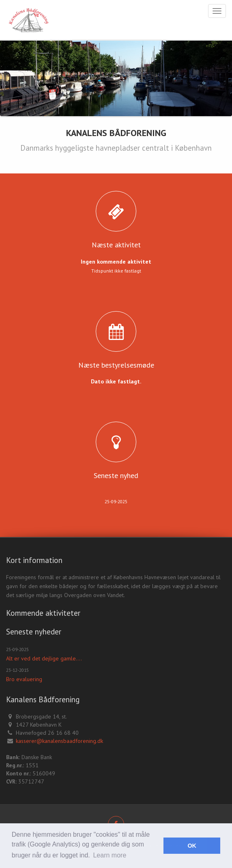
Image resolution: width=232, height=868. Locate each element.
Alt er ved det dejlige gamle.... (44, 658)
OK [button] (192, 846)
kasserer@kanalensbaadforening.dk (59, 741)
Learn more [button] (110, 855)
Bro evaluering (24, 679)
